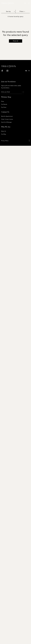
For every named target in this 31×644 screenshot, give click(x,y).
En (26, 71)
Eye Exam (4, 107)
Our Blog (4, 134)
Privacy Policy (5, 141)
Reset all (15, 41)
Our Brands (4, 104)
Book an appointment (7, 116)
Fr (25, 3)
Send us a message (6, 122)
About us (4, 131)
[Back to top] (29, 141)
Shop (3, 101)
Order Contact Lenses (7, 119)
